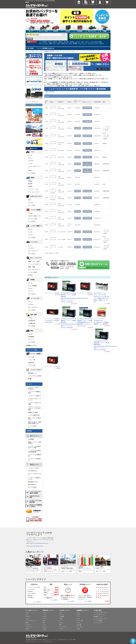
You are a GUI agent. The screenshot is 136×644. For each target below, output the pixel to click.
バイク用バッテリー (31, 610)
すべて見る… (32, 173)
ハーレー (78, 42)
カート (107, 2)
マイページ (100, 2)
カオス (87, 42)
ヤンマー (31, 291)
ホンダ (30, 155)
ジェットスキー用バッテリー (100, 613)
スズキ (30, 164)
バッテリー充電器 (98, 621)
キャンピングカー (93, 43)
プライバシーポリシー (53, 640)
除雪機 (75, 43)
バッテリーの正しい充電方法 (35, 388)
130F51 (78, 143)
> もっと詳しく (37, 602)
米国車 (30, 187)
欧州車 (30, 184)
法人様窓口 (86, 2)
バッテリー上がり (34, 468)
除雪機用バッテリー (98, 617)
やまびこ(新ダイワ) (34, 216)
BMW (30, 170)
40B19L (55, 42)
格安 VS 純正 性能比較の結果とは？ (35, 423)
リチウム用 (32, 365)
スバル (44, 619)
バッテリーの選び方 (35, 396)
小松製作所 (32, 321)
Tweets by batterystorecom (35, 546)
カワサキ (31, 161)
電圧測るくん (32, 373)
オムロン (31, 203)
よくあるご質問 (71, 640)
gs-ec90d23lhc (87, 164)
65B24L (61, 42)
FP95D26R (87, 128)
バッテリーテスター (98, 623)
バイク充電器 (43, 42)
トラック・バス (33, 189)
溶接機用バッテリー (82, 610)
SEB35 (72, 42)
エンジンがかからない (35, 474)
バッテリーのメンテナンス (35, 399)
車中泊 (101, 43)
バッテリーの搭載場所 (35, 455)
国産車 (52, 51)
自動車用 (47, 51)
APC (30, 200)
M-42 (70, 43)
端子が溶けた (32, 485)
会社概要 (28, 640)
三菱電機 (62, 617)
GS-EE (61, 619)
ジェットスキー (44, 43)
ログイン (34, 105)
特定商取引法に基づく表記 (39, 640)
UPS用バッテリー (65, 610)
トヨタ (57, 51)
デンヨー (79, 623)
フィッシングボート (35, 264)
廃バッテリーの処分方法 (35, 419)
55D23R (78, 164)
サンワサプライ (63, 627)
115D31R (78, 247)
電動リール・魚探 (34, 262)
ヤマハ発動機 (32, 286)
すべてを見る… (33, 426)
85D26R (78, 128)
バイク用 (31, 357)
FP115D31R (87, 232)
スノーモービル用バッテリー (100, 619)
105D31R (78, 232)
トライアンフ (29, 627)
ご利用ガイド (93, 2)
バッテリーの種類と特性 (35, 392)
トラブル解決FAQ (34, 415)
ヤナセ (30, 288)
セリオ (30, 235)
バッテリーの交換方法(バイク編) (35, 447)
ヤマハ (30, 158)
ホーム (79, 2)
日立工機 (79, 625)
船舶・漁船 (32, 267)
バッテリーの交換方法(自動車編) (35, 451)
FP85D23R (87, 108)
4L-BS (50, 42)
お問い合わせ (63, 640)
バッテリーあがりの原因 (35, 403)
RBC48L (66, 42)
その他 (29, 379)
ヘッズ (78, 617)
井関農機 (31, 337)
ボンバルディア (33, 251)
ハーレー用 (32, 360)
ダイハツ (45, 627)
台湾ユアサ (65, 43)
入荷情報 (31, 439)
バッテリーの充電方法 (35, 459)
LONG (59, 43)
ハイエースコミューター (67, 51)
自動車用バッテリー (48, 610)
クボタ (30, 213)
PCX (83, 42)
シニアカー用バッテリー (99, 615)
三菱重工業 (32, 323)
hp (60, 621)
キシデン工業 (32, 219)
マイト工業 (79, 627)
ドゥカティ (28, 625)
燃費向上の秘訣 (33, 412)
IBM (60, 625)
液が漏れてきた (33, 482)
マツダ (44, 621)
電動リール (53, 43)
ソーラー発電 (32, 272)
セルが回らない (33, 471)
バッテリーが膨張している (35, 478)
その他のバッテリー (32, 345)
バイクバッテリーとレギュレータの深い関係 (35, 408)
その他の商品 (97, 610)
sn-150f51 (87, 143)
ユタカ (61, 623)
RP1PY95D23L (88, 191)
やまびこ (79, 615)
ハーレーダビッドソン (35, 167)
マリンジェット (82, 43)
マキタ (78, 619)
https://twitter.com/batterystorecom (37, 543)
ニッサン (45, 615)
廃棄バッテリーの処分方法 (35, 443)
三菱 (44, 623)
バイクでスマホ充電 (96, 42)
